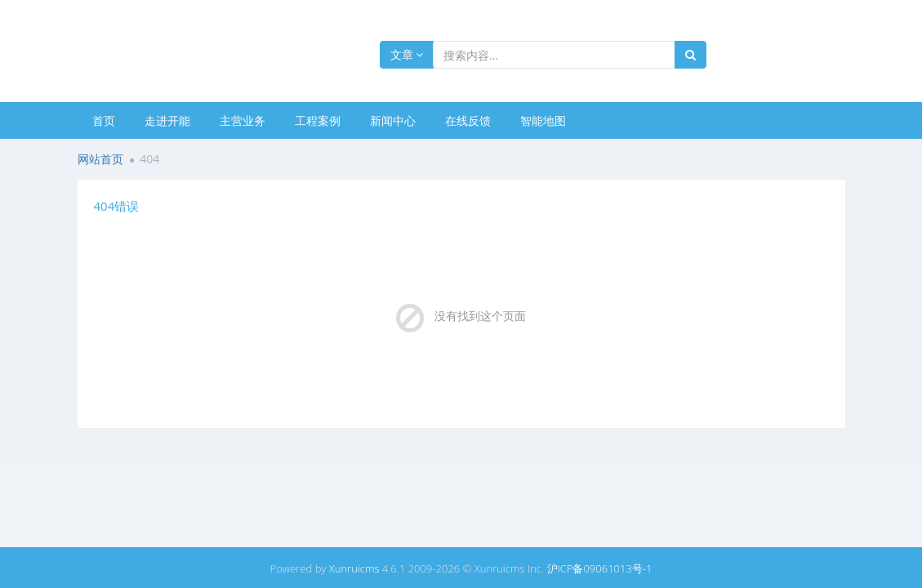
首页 (104, 120)
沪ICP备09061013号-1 (600, 568)
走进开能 (167, 120)
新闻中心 (393, 120)
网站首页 (100, 159)
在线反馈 (468, 120)
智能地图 (543, 120)
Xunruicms (354, 568)
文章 (407, 54)
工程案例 (318, 120)
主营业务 (243, 120)
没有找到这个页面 (480, 316)
